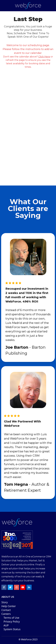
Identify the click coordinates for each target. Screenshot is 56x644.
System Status (12, 629)
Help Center (9, 606)
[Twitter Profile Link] (10, 587)
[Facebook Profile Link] (4, 587)
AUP (6, 625)
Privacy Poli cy (12, 621)
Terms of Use (11, 618)
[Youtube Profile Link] (23, 587)
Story (5, 602)
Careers (6, 614)
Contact (6, 610)
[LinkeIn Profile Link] (29, 587)
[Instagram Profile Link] (17, 587)
